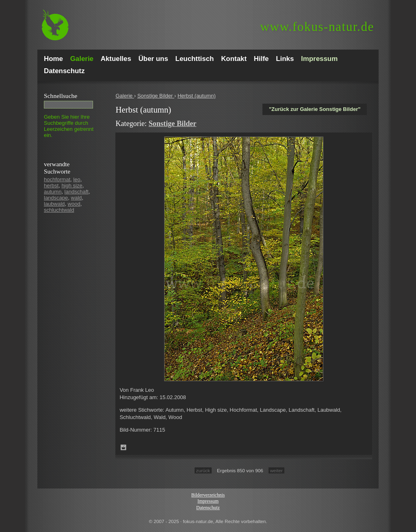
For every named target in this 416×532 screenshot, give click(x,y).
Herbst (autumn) (197, 96)
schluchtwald (59, 210)
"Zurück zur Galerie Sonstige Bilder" (315, 109)
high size (72, 186)
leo (77, 179)
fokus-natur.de (317, 27)
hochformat (57, 179)
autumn (53, 192)
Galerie (125, 96)
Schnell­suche (61, 96)
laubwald (54, 204)
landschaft (77, 192)
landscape (56, 198)
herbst (51, 186)
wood (74, 204)
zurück (203, 470)
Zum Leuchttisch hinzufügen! (123, 447)
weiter (276, 470)
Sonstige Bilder (156, 96)
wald (77, 198)
